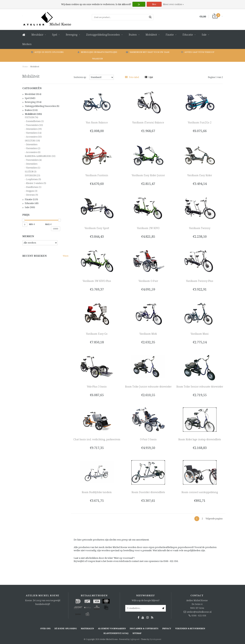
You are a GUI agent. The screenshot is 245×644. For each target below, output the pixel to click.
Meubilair (37, 35)
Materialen (87, 628)
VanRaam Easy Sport (97, 228)
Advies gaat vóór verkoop (198, 52)
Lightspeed (135, 639)
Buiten (133, 35)
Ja (139, 4)
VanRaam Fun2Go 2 (200, 122)
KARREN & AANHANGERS (40, 156)
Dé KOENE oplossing (66, 628)
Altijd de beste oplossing (47, 52)
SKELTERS (32, 141)
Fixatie (170, 35)
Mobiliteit (151, 35)
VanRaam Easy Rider (200, 175)
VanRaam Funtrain (97, 175)
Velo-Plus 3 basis (97, 387)
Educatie (188, 35)
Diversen (32, 195)
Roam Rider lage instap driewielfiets (200, 439)
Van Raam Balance (97, 122)
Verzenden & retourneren (190, 628)
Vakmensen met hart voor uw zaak (148, 52)
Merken (27, 44)
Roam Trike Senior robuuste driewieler (200, 387)
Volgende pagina (214, 519)
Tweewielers (34, 125)
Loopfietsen (33, 179)
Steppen (32, 191)
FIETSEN (31, 117)
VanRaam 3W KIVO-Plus (97, 281)
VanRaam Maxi (200, 334)
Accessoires (34, 137)
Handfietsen (34, 187)
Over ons (45, 628)
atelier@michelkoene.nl (199, 612)
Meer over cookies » (173, 4)
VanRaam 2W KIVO (148, 228)
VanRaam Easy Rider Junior (148, 175)
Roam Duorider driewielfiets (148, 492)
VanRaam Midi (148, 334)
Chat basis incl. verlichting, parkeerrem (97, 439)
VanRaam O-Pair (148, 281)
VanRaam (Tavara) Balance (148, 122)
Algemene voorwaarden (112, 628)
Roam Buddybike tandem (97, 492)
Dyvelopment (156, 639)
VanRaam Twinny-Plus (200, 281)
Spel (55, 35)
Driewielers (34, 129)
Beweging (72, 35)
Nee (154, 4)
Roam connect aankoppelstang (200, 492)
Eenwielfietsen (35, 121)
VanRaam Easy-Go (97, 334)
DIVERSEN (32, 176)
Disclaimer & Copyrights (144, 628)
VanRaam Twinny (200, 228)
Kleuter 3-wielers (36, 183)
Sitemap (137, 633)
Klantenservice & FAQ (116, 633)
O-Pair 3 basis (148, 439)
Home (25, 66)
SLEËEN (31, 172)
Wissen (66, 256)
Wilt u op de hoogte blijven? (146, 600)
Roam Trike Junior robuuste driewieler (148, 387)
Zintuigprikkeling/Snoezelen (103, 35)
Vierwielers (34, 133)
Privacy (167, 628)
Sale (204, 35)
